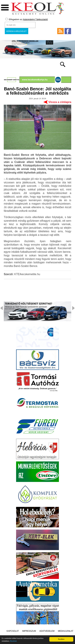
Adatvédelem (47, 631)
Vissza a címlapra (60, 102)
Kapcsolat (13, 631)
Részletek (13, 641)
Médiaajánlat (66, 631)
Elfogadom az (27, 19)
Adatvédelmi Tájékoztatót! (35, 19)
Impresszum (29, 631)
